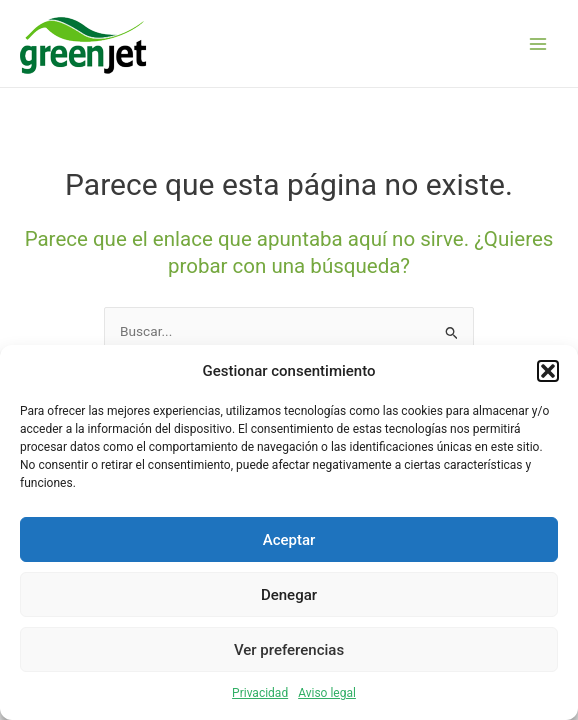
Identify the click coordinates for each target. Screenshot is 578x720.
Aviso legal (327, 693)
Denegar (289, 595)
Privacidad (260, 693)
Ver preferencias (289, 650)
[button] (548, 371)
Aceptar (289, 540)
